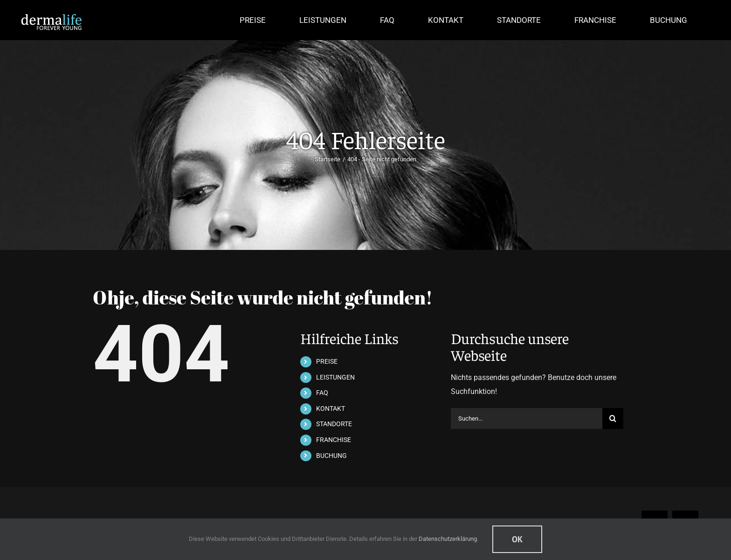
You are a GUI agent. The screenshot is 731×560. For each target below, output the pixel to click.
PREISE (327, 361)
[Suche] (613, 418)
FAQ (322, 393)
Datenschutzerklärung (448, 539)
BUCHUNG (331, 456)
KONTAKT (331, 408)
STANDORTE (334, 424)
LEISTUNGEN (335, 377)
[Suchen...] (527, 418)
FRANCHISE (334, 440)
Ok (517, 539)
